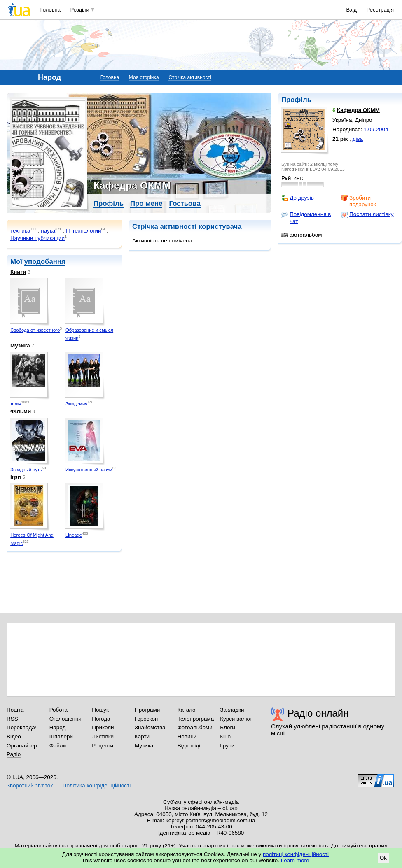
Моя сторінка (144, 77)
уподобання (45, 262)
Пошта (15, 710)
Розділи (80, 10)
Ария (16, 404)
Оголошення (65, 719)
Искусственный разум (89, 470)
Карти (142, 737)
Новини (187, 737)
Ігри (16, 477)
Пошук (100, 710)
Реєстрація (380, 10)
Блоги (228, 727)
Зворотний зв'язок (30, 785)
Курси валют (236, 719)
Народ (58, 727)
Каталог (188, 710)
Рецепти (103, 746)
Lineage (74, 535)
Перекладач (22, 727)
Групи (227, 746)
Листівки (103, 737)
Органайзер (22, 746)
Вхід (352, 10)
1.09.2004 (376, 129)
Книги (18, 272)
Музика (20, 346)
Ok (383, 858)
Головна (50, 10)
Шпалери (61, 737)
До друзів (298, 198)
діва (358, 139)
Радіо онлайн (318, 713)
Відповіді (189, 746)
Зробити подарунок (359, 201)
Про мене (146, 204)
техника (20, 231)
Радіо (14, 754)
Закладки (232, 710)
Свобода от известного (35, 330)
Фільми (21, 411)
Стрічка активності (190, 77)
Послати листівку (367, 214)
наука (48, 231)
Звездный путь (26, 470)
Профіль (296, 100)
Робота (58, 710)
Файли (58, 746)
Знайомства (150, 727)
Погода (101, 719)
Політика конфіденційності (97, 785)
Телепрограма (196, 719)
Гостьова (185, 204)
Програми (147, 710)
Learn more (295, 860)
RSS (12, 719)
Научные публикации (37, 238)
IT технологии (83, 231)
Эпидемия (77, 404)
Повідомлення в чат (306, 218)
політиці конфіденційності (296, 854)
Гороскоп (146, 719)
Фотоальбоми (195, 727)
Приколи (103, 727)
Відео (14, 737)
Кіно (225, 737)
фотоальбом (301, 235)
